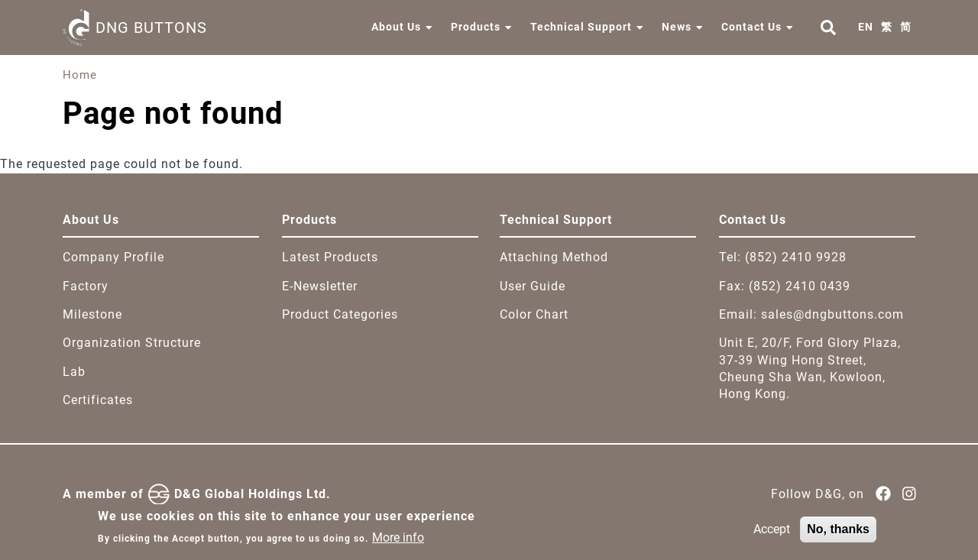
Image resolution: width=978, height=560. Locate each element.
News (677, 27)
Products (476, 27)
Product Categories (340, 314)
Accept (772, 534)
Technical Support (581, 27)
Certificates (98, 400)
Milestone (92, 314)
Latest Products (330, 257)
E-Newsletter (320, 286)
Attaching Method (554, 257)
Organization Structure (132, 343)
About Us (396, 27)
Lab (74, 372)
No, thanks (838, 534)
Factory (86, 286)
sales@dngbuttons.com (832, 314)
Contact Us (751, 27)
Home (80, 75)
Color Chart (534, 314)
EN (866, 27)
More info (398, 543)
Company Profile (113, 257)
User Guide (533, 286)
